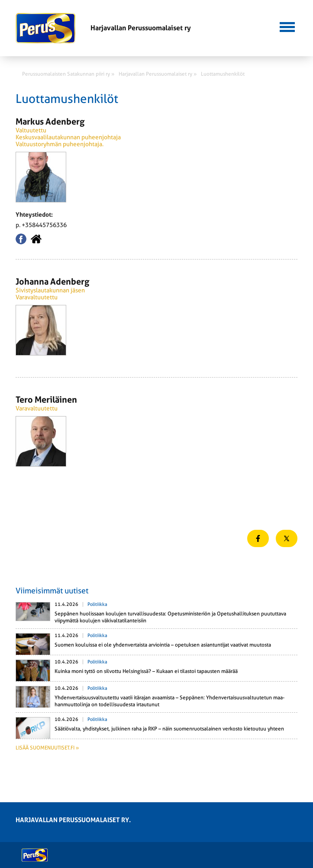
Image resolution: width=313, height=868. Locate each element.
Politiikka (97, 604)
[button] (287, 26)
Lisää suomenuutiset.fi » (47, 748)
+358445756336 (44, 225)
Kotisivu (36, 239)
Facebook (21, 239)
